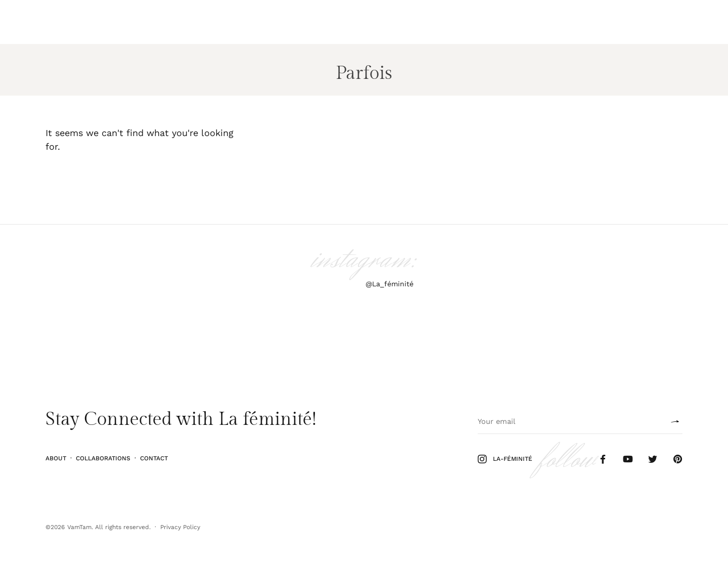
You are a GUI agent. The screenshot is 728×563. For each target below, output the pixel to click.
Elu (97, 22)
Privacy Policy (180, 527)
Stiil (73, 22)
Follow (650, 22)
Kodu (121, 22)
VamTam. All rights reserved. (109, 527)
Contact (154, 458)
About (56, 458)
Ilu (51, 22)
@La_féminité (390, 284)
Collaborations (103, 458)
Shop (681, 22)
